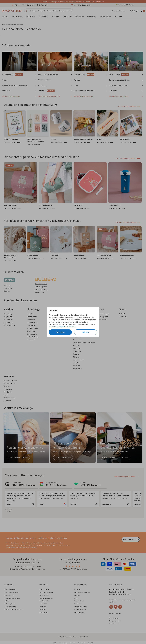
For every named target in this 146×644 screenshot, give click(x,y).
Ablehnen (86, 332)
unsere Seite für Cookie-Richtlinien (62, 327)
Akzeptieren (60, 332)
